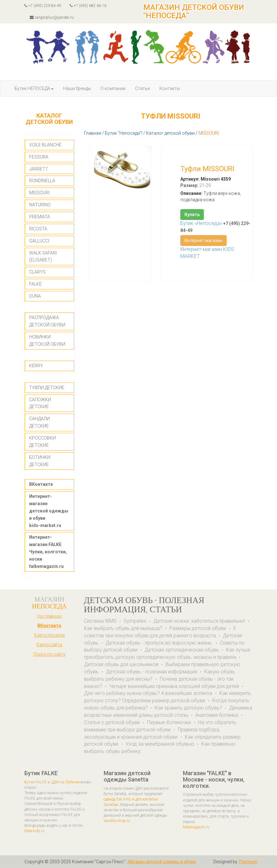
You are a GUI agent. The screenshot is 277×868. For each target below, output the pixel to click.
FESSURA (39, 157)
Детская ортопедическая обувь (182, 650)
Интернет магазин (203, 241)
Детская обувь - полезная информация (151, 672)
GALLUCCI (39, 241)
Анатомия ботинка (217, 715)
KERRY (36, 366)
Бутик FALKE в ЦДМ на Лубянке (52, 782)
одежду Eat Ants (117, 799)
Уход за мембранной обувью (160, 744)
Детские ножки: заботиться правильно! (199, 621)
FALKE (35, 284)
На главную (49, 616)
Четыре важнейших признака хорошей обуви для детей (174, 686)
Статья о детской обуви (113, 722)
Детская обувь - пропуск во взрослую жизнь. (159, 643)
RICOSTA (38, 229)
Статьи (142, 88)
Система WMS (100, 621)
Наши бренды (77, 88)
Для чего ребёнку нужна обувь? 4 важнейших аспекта (149, 693)
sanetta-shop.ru (117, 821)
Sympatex (135, 621)
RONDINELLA (42, 181)
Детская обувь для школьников (121, 664)
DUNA (35, 296)
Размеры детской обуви (198, 628)
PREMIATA (40, 217)
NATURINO (40, 205)
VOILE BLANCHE (45, 145)
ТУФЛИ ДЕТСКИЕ (47, 388)
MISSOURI (39, 193)
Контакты (170, 88)
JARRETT (39, 169)
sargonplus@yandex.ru (52, 17)
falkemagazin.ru (196, 827)
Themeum (248, 862)
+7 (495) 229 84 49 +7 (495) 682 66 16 (65, 6)
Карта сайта (49, 645)
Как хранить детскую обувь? (188, 708)
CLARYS (37, 272)
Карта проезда (49, 635)
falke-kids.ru (35, 831)
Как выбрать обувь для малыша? (123, 628)
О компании (113, 88)
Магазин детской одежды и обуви (162, 862)
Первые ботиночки (170, 722)
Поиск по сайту (49, 654)
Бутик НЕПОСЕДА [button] (34, 88)
